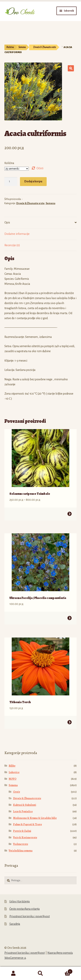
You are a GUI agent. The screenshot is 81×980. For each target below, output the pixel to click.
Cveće (17, 792)
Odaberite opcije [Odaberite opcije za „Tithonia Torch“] (69, 722)
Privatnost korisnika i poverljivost (30, 916)
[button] (71, 68)
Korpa (63, 971)
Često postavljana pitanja (25, 909)
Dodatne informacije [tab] (17, 234)
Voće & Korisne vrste (25, 838)
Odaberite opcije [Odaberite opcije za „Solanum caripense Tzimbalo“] (69, 514)
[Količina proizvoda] (11, 182)
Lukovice (14, 772)
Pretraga (41, 973)
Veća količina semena (21, 851)
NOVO (12, 779)
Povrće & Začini (22, 831)
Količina (9, 163)
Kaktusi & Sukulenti (25, 805)
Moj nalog (14, 973)
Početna (10, 47)
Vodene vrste (21, 844)
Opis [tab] (7, 222)
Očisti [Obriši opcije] (40, 168)
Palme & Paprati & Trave (27, 824)
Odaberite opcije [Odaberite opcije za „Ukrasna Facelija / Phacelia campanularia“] (69, 618)
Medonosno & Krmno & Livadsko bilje (35, 818)
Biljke (12, 766)
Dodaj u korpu (33, 181)
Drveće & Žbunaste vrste (45, 47)
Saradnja (15, 924)
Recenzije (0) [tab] (12, 245)
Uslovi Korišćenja (20, 901)
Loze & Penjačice (23, 811)
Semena (22, 47)
